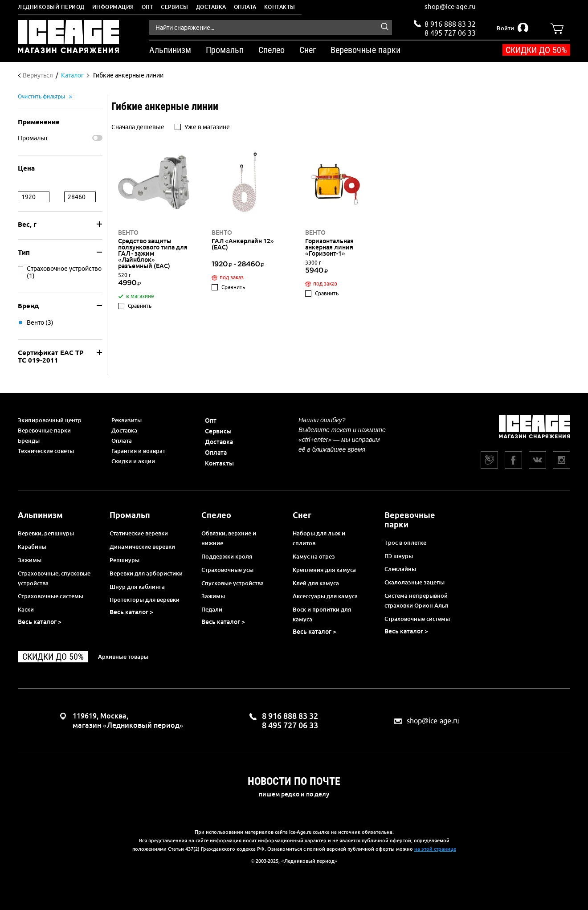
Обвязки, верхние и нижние (229, 538)
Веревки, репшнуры (46, 533)
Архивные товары (123, 657)
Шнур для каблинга (137, 587)
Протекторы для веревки (145, 600)
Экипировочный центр (50, 420)
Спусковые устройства (233, 583)
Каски (26, 609)
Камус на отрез (314, 556)
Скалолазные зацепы (414, 582)
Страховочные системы (51, 596)
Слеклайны (400, 569)
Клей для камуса (316, 583)
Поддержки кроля (227, 556)
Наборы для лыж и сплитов (319, 538)
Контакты (280, 7)
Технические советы (46, 451)
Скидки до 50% (536, 50)
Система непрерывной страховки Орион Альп (416, 600)
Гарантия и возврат (138, 451)
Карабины (32, 547)
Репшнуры (125, 560)
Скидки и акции (133, 461)
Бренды (29, 441)
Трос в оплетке (405, 543)
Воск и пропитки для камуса (322, 614)
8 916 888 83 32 (450, 24)
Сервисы (175, 7)
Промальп (33, 138)
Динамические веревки (142, 547)
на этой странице (435, 849)
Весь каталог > (40, 622)
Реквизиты (127, 420)
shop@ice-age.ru (450, 6)
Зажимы (30, 560)
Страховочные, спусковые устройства (54, 578)
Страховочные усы (227, 570)
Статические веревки (139, 533)
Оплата (245, 7)
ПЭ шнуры (399, 556)
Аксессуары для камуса (325, 596)
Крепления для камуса (324, 570)
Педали (212, 609)
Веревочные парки (44, 430)
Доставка (211, 7)
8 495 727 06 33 (450, 32)
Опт (148, 7)
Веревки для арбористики (146, 573)
